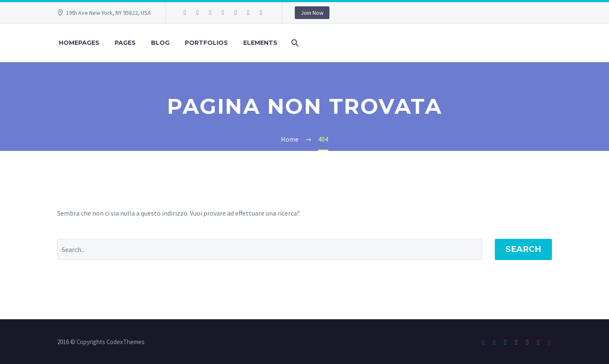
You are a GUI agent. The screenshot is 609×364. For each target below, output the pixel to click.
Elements (260, 43)
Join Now (312, 13)
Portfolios (206, 43)
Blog (160, 43)
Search (523, 249)
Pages (125, 43)
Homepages (79, 43)
